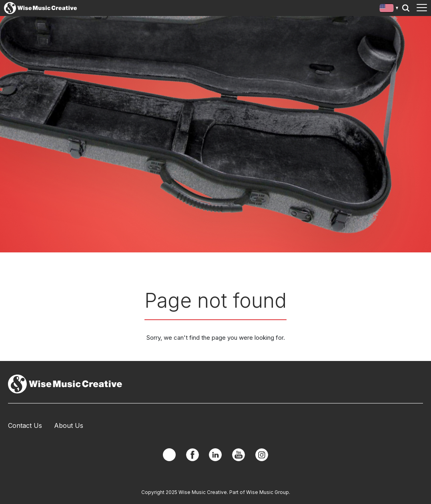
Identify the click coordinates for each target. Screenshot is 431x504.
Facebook (192, 455)
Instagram (262, 455)
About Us (69, 425)
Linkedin (215, 455)
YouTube (239, 455)
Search (406, 8)
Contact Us (25, 425)
